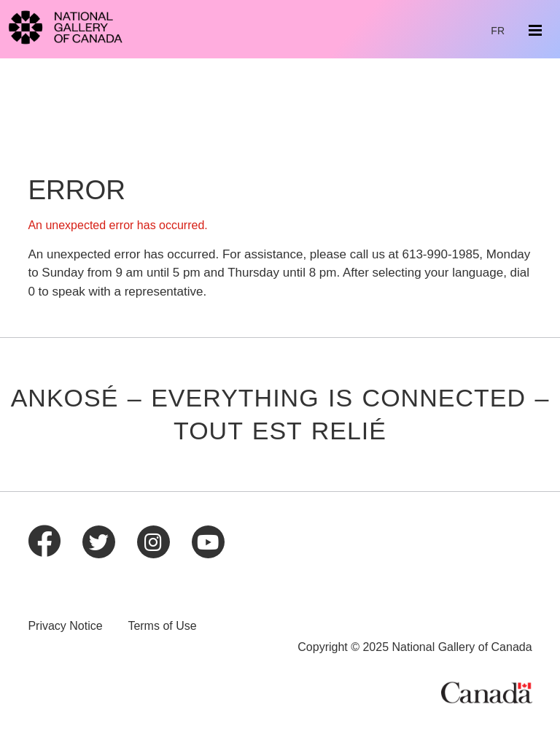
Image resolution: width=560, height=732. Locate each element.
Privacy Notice (65, 626)
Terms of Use (162, 626)
